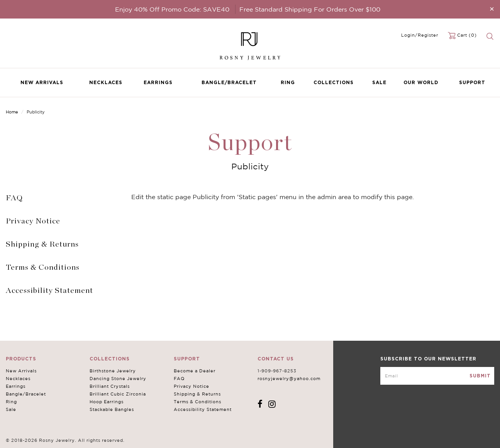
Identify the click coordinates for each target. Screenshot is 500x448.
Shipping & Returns (42, 244)
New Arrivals (42, 82)
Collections (334, 82)
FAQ (14, 198)
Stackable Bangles (111, 409)
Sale (379, 82)
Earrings (158, 82)
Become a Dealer (193, 371)
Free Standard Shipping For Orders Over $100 (310, 9)
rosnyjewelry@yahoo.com (287, 379)
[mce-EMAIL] (437, 376)
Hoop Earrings (106, 402)
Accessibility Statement (49, 291)
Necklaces (106, 82)
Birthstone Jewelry (112, 371)
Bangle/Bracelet (229, 82)
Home (12, 112)
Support (472, 82)
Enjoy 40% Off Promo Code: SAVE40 (172, 9)
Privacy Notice (33, 221)
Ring (288, 82)
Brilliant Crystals (109, 386)
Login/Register (420, 35)
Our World (421, 82)
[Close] (492, 9)
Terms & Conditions (43, 267)
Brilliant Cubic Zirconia (117, 394)
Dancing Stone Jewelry (118, 379)
